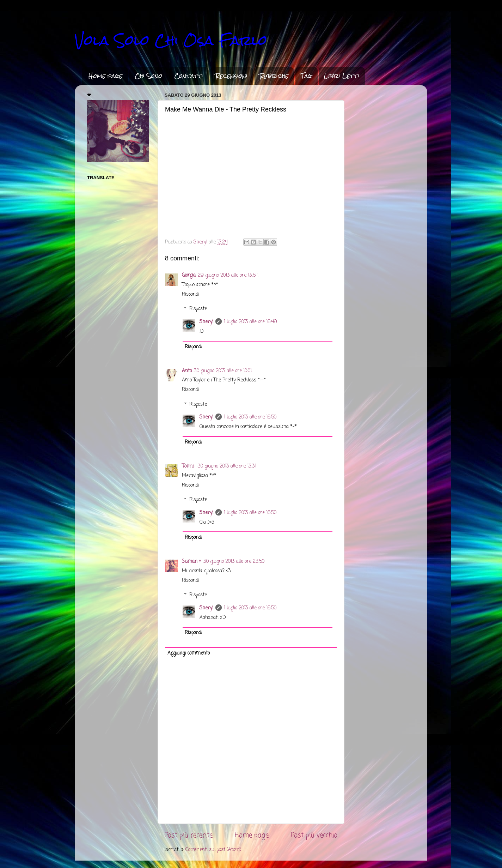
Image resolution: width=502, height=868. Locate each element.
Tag (306, 76)
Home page (105, 76)
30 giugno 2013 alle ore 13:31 (227, 466)
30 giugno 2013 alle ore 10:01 (223, 371)
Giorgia (189, 275)
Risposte (198, 309)
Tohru (189, 466)
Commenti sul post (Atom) (213, 850)
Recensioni (231, 76)
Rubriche (274, 76)
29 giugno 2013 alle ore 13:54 (228, 275)
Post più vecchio (314, 836)
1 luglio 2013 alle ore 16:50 (250, 417)
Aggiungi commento (189, 653)
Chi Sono (148, 76)
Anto (187, 371)
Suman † (192, 562)
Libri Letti (342, 76)
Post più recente (189, 836)
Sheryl (206, 322)
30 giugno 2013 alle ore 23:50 (234, 562)
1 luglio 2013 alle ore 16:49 (250, 322)
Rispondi (190, 294)
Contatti (189, 76)
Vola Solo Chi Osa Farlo (171, 40)
